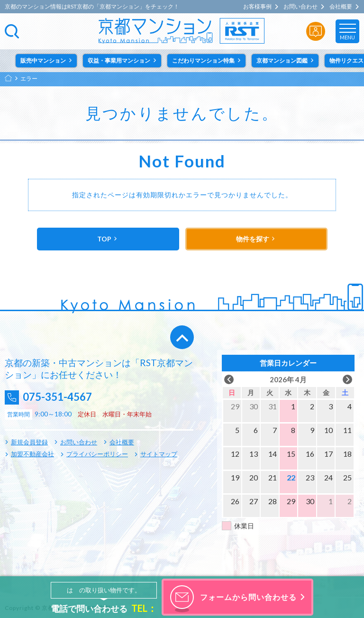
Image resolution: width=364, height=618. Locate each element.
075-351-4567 (62, 397)
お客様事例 (257, 7)
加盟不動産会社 (32, 454)
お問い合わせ (300, 7)
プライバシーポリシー (97, 454)
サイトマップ (159, 454)
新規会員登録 (29, 442)
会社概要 (341, 7)
